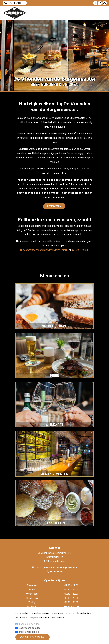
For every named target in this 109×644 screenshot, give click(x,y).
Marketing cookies (29, 632)
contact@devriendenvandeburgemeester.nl (44, 250)
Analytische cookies (30, 628)
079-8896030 (15, 3)
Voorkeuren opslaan (32, 637)
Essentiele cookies (29, 624)
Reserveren (54, 206)
